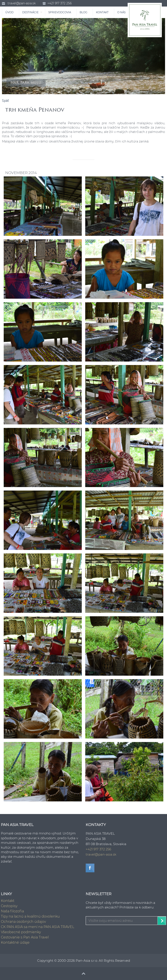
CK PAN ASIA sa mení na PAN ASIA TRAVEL (38, 927)
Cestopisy (9, 906)
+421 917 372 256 (59, 3)
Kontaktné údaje (15, 942)
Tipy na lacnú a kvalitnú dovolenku (30, 916)
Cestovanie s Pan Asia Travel (25, 937)
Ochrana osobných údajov (23, 922)
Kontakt (8, 901)
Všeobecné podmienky (21, 932)
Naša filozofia (12, 911)
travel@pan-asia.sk (22, 3)
